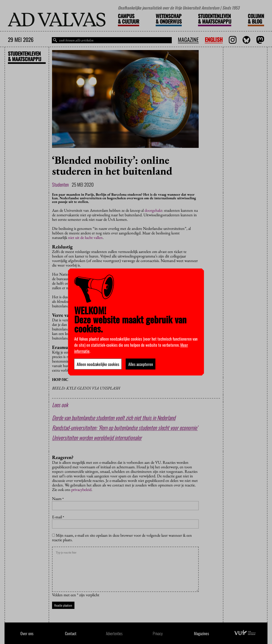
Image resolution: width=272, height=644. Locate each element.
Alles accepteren (141, 364)
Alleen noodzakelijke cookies (98, 364)
